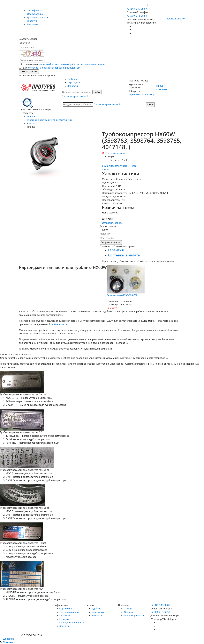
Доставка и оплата (37, 17)
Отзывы (129, 612)
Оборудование (35, 14)
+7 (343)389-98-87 (160, 605)
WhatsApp (7, 639)
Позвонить (8, 642)
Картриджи (74, 82)
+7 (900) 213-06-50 (137, 5)
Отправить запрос (112, 223)
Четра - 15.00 (121, 160)
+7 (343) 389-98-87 (137, 9)
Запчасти (73, 86)
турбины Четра (59, 324)
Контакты (32, 24)
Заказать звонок (175, 19)
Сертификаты (35, 10)
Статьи (128, 609)
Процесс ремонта (134, 616)
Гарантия (32, 21)
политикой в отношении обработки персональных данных (72, 64)
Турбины (72, 79)
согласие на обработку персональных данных (54, 68)
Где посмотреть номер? (75, 96)
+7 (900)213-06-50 (160, 612)
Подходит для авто (116, 153)
